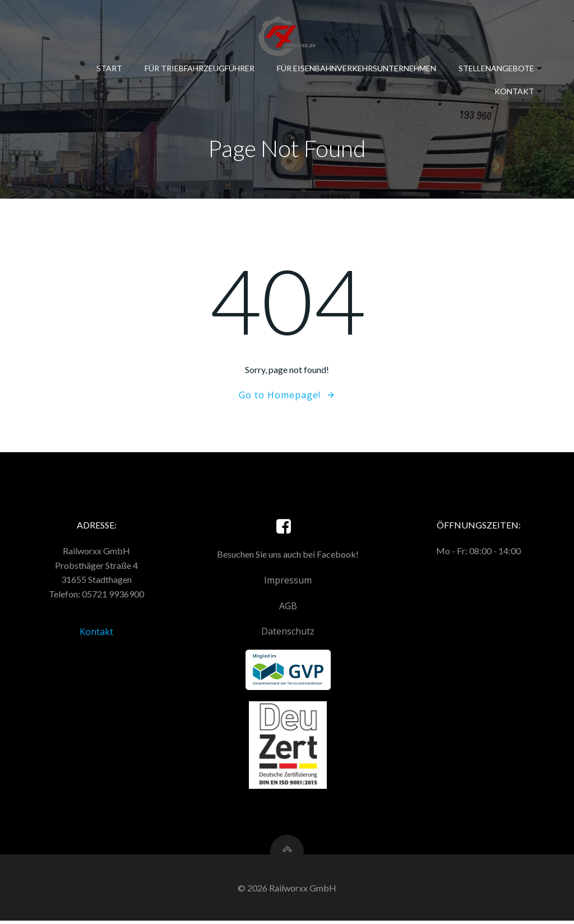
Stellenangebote (502, 68)
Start (110, 68)
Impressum (288, 582)
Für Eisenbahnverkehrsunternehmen (357, 68)
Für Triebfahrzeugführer (200, 68)
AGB (288, 608)
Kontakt (520, 91)
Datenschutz (288, 633)
